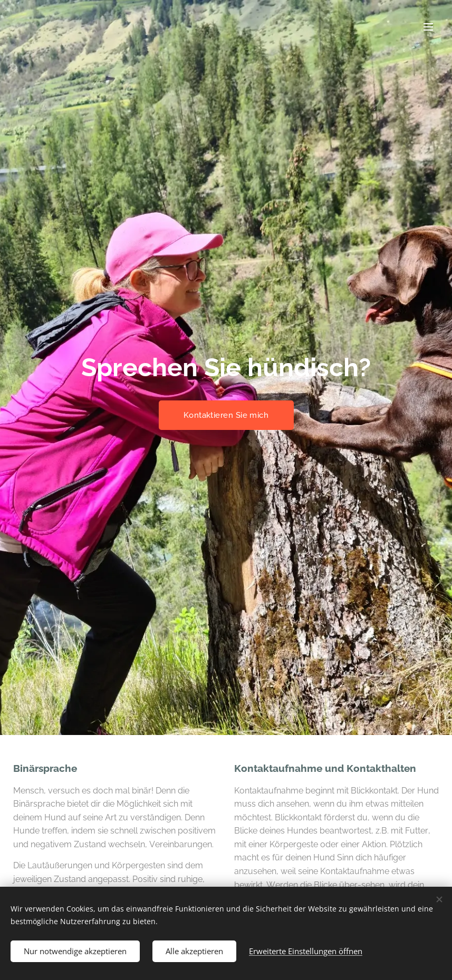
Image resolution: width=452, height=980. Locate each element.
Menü (428, 27)
